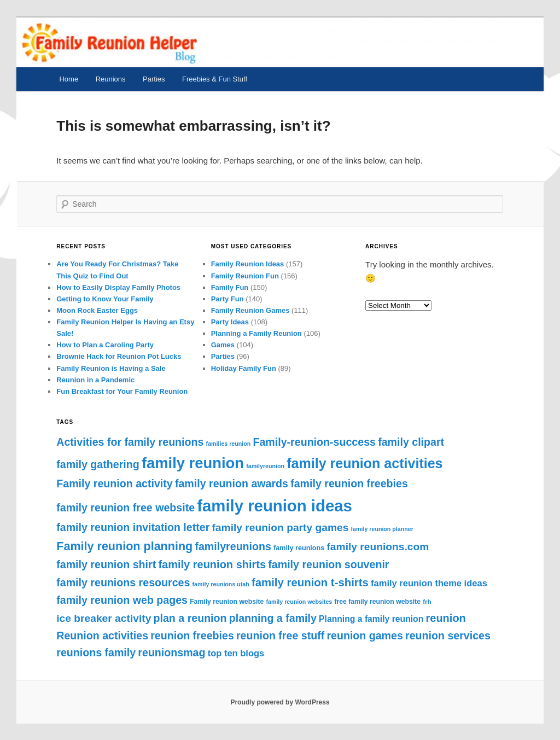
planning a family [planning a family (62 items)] (273, 618)
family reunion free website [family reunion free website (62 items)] (126, 508)
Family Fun (230, 287)
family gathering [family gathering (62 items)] (98, 464)
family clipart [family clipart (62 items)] (411, 442)
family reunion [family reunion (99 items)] (193, 463)
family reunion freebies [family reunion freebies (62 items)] (349, 483)
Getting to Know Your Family (105, 299)
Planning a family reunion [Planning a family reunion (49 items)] (371, 619)
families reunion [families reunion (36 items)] (229, 444)
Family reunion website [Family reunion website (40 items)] (227, 602)
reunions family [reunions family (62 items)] (96, 652)
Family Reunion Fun (245, 276)
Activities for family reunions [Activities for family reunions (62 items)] (130, 442)
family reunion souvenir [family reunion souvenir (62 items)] (328, 564)
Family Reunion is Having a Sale (111, 368)
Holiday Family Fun (244, 368)
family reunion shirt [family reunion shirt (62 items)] (106, 564)
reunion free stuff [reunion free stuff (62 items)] (280, 636)
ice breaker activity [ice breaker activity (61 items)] (104, 618)
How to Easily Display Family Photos (118, 287)
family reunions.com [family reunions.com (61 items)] (378, 547)
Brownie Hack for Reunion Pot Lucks (119, 356)
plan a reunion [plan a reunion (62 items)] (190, 618)
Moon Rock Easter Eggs (97, 310)
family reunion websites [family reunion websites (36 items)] (299, 602)
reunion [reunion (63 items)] (446, 618)
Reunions (111, 79)
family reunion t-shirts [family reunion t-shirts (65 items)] (310, 582)
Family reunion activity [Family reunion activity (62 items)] (115, 483)
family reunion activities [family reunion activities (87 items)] (364, 463)
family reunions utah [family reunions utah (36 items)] (221, 584)
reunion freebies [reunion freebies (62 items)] (192, 636)
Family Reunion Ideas (248, 264)
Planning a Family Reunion (256, 333)
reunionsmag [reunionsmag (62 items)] (171, 652)
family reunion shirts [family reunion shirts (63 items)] (212, 564)
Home (69, 79)
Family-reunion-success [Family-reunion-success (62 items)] (314, 442)
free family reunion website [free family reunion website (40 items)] (377, 602)
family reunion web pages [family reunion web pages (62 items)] (122, 600)
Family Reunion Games (250, 310)
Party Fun (227, 299)
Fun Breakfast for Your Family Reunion (122, 391)
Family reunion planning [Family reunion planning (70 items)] (124, 546)
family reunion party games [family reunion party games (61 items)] (280, 528)
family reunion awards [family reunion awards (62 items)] (232, 483)
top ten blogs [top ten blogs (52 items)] (236, 653)
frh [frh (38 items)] (427, 602)
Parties (154, 79)
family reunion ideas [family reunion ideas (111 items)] (275, 506)
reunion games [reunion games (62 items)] (364, 636)
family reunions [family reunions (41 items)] (299, 548)
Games (223, 345)
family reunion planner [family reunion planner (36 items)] (382, 529)
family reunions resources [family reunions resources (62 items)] (123, 582)
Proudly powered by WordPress (280, 702)
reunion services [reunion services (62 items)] (448, 636)
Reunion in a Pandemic (95, 380)
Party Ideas (230, 322)
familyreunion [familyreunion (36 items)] (265, 466)
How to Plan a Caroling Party (105, 345)
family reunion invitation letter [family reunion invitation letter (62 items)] (133, 527)
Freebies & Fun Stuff (215, 79)
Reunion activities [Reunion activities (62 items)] (102, 636)
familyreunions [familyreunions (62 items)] (233, 546)
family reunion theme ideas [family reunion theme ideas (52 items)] (429, 583)
